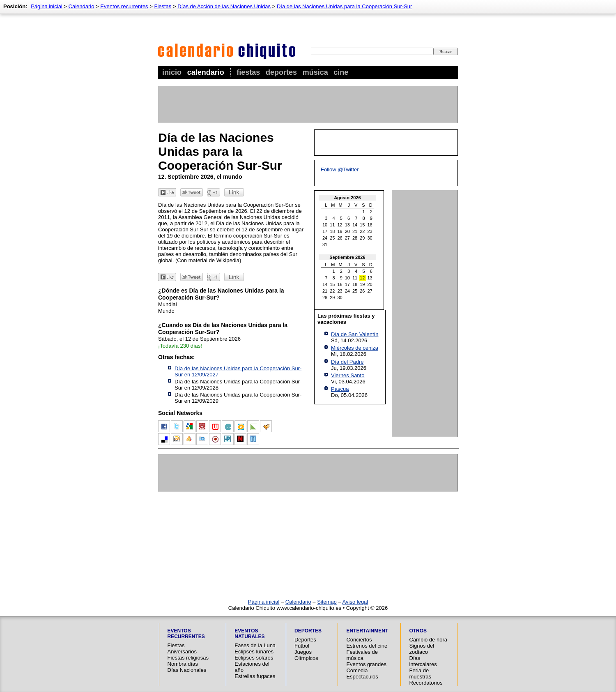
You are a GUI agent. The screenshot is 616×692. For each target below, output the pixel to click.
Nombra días (183, 664)
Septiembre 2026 (347, 257)
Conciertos (359, 640)
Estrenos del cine (367, 646)
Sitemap (327, 602)
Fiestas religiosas (188, 658)
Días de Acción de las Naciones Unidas (224, 6)
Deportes (281, 72)
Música (315, 72)
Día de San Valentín (355, 334)
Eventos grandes (366, 664)
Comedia (357, 670)
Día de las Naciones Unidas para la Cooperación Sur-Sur (345, 6)
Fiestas (248, 72)
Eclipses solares (254, 658)
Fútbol (302, 646)
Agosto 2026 (347, 198)
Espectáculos (362, 677)
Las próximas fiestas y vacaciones (346, 319)
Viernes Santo (348, 375)
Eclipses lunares (254, 652)
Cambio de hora (428, 640)
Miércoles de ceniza (355, 348)
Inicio (172, 72)
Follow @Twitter (340, 170)
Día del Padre (347, 362)
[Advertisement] (308, 104)
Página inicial (47, 6)
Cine (341, 72)
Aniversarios (182, 652)
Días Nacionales (187, 670)
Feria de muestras (420, 674)
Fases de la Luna (255, 645)
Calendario (206, 72)
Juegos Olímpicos (306, 655)
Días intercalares (423, 661)
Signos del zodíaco (422, 649)
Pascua (340, 389)
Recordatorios (426, 683)
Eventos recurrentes (124, 6)
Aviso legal (355, 602)
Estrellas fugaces (255, 676)
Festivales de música (362, 655)
